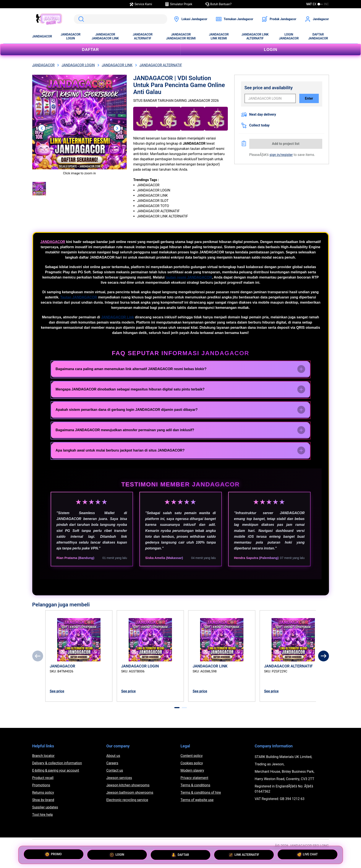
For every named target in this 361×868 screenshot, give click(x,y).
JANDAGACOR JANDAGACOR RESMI (181, 36)
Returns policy (43, 793)
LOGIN (271, 50)
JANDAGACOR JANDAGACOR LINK (105, 36)
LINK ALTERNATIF (244, 854)
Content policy (192, 756)
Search (80, 19)
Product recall (43, 778)
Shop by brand (43, 800)
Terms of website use (197, 800)
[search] (121, 19)
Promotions (41, 785)
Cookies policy (192, 763)
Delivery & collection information (57, 763)
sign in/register (281, 155)
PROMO (53, 855)
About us (113, 756)
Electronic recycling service (127, 800)
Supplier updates (45, 807)
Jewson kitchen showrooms (128, 785)
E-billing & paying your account (56, 770)
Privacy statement (194, 778)
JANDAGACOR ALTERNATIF (143, 36)
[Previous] (38, 656)
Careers (112, 763)
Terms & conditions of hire (201, 793)
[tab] (177, 708)
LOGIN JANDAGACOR (289, 36)
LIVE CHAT (308, 853)
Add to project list (286, 144)
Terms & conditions (195, 785)
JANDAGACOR (42, 36)
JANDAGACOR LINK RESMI (219, 36)
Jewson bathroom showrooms (130, 793)
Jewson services (119, 778)
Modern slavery (192, 770)
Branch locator (44, 756)
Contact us (115, 770)
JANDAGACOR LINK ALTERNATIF (255, 36)
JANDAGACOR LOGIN (71, 36)
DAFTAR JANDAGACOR (318, 36)
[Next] (324, 656)
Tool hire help (43, 815)
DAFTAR (90, 50)
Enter (309, 98)
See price (57, 691)
